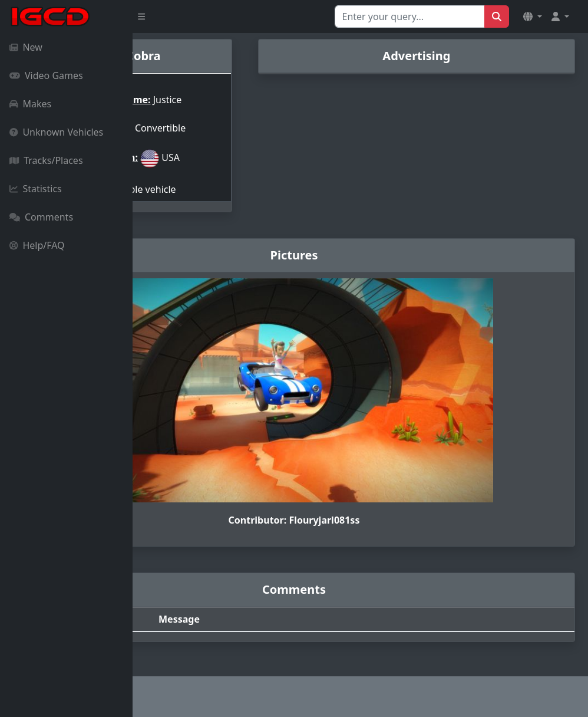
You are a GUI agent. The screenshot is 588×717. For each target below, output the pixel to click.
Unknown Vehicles (56, 132)
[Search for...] (410, 17)
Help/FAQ (37, 245)
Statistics (36, 189)
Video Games (46, 75)
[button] (533, 17)
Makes (30, 104)
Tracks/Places (46, 160)
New (26, 47)
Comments (41, 217)
